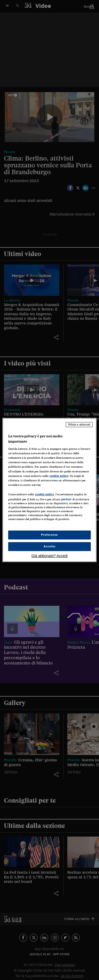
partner (66, 499)
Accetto (50, 546)
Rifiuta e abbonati (79, 424)
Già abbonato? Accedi (49, 556)
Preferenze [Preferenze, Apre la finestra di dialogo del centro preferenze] (50, 535)
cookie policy (59, 476)
